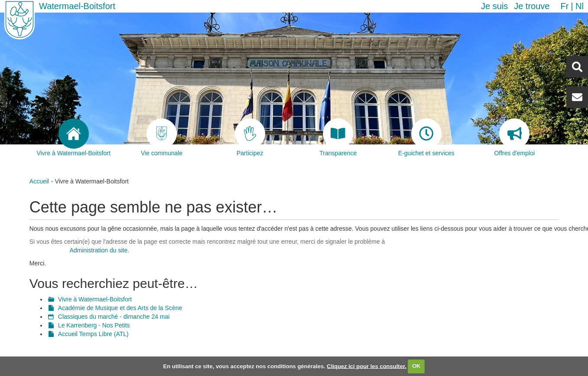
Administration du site (98, 250)
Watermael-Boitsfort (77, 6)
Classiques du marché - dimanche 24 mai (114, 317)
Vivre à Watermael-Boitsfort (95, 299)
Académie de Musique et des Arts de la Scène (120, 308)
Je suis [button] (494, 6)
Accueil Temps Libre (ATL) (93, 334)
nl (580, 6)
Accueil (39, 181)
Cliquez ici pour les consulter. (367, 366)
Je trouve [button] (532, 6)
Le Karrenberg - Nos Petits (94, 325)
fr (564, 6)
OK (416, 366)
